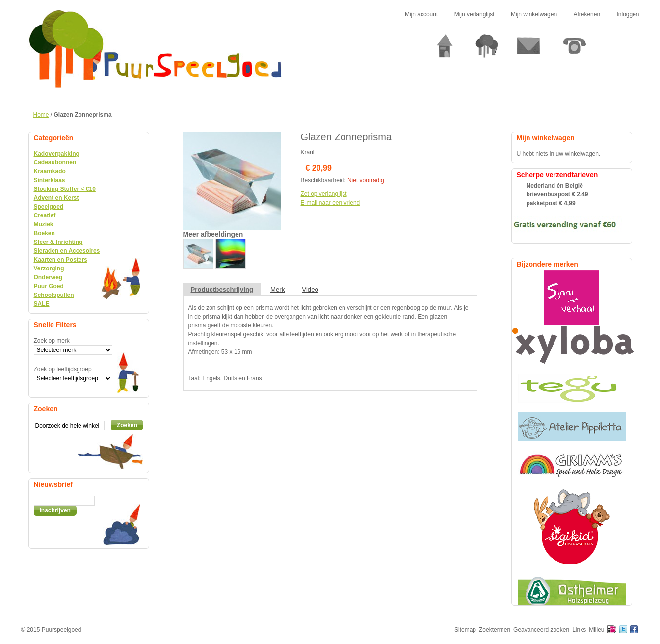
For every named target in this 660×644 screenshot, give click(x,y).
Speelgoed (49, 207)
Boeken (44, 233)
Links (579, 630)
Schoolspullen (54, 295)
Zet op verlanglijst (324, 194)
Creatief (45, 215)
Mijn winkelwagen (534, 14)
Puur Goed (49, 286)
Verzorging (49, 268)
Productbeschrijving (222, 289)
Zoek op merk (52, 341)
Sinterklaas (50, 180)
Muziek (44, 224)
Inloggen (628, 14)
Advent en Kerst (56, 198)
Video (310, 289)
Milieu (596, 630)
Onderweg (48, 277)
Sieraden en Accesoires (67, 251)
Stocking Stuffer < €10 (65, 189)
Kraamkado (50, 171)
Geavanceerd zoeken (541, 630)
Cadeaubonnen (55, 162)
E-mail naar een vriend (330, 203)
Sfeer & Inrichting (58, 242)
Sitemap (465, 630)
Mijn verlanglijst (475, 14)
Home (41, 115)
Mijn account (421, 14)
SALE (42, 304)
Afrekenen (587, 14)
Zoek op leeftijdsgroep (63, 369)
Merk (277, 289)
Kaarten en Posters (61, 260)
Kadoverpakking (57, 154)
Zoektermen (495, 630)
